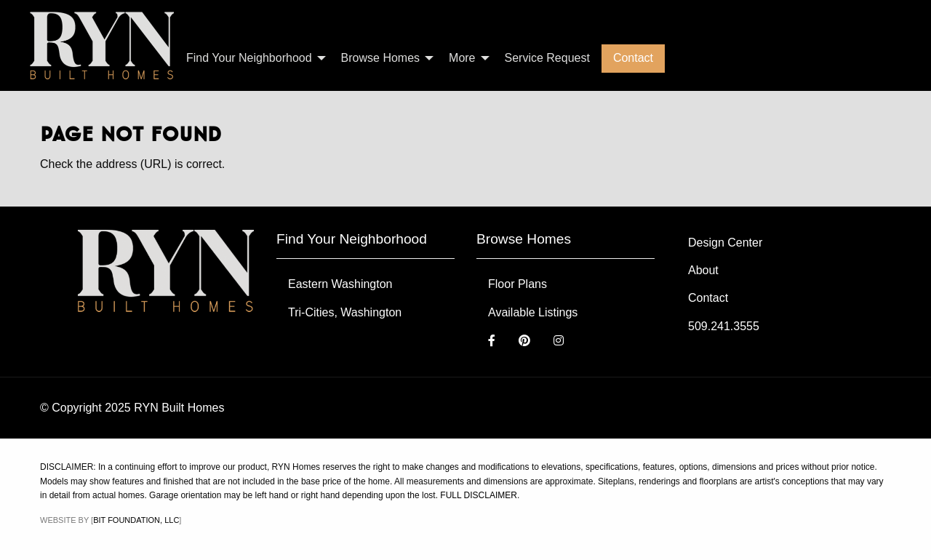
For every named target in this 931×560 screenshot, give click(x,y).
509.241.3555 (724, 326)
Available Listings (533, 312)
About (703, 270)
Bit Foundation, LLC (136, 520)
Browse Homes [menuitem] (380, 58)
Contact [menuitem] (633, 58)
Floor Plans (518, 284)
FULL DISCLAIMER (479, 495)
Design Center (725, 243)
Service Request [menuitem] (547, 58)
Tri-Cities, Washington (345, 312)
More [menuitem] (462, 58)
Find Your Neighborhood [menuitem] (249, 58)
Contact (708, 298)
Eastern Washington (340, 284)
